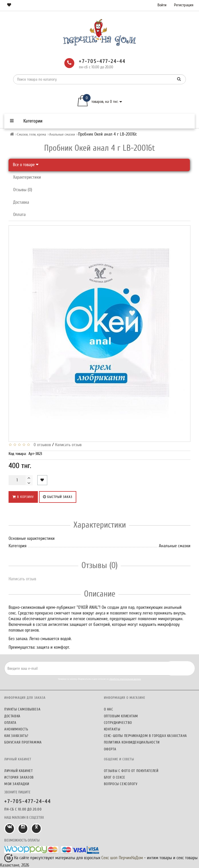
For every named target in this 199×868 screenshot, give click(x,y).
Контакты (112, 729)
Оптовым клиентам (121, 716)
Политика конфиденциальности (132, 742)
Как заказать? (16, 736)
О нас (109, 709)
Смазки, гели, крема (32, 134)
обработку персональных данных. (125, 679)
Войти (162, 5)
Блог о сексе (115, 777)
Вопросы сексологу (121, 784)
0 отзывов (41, 445)
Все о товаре (26, 165)
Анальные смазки (62, 134)
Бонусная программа (23, 742)
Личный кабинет (19, 771)
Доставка (21, 202)
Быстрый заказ (58, 497)
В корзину (23, 497)
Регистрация (184, 5)
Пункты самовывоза (22, 709)
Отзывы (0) (23, 190)
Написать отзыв (68, 445)
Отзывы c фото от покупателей (131, 771)
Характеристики (27, 177)
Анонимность (16, 729)
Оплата (19, 215)
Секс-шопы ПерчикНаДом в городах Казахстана (145, 736)
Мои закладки (17, 784)
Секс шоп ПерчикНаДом (122, 858)
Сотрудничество (118, 723)
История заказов (19, 777)
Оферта (110, 749)
